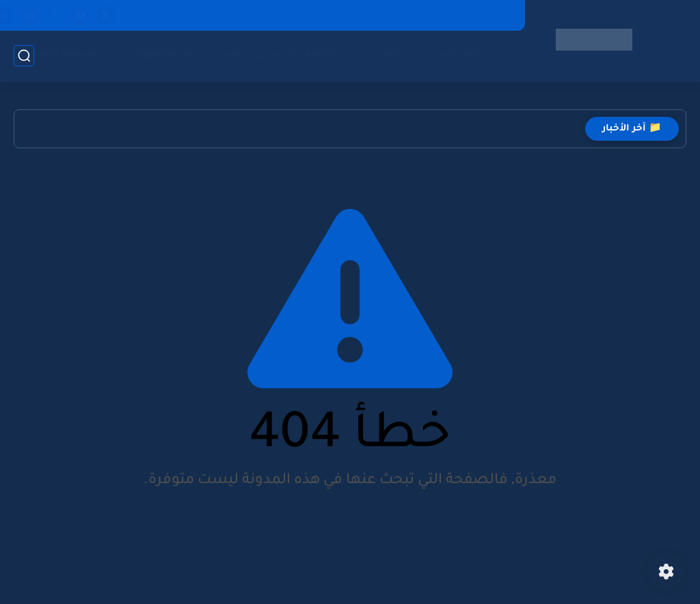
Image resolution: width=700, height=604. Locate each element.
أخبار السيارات (446, 55)
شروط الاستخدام (319, 15)
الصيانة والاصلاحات (51, 55)
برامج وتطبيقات (166, 55)
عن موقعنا (192, 15)
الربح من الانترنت (255, 55)
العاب (387, 55)
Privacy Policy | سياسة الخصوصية (440, 15)
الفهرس (249, 15)
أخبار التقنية (334, 55)
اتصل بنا (137, 15)
